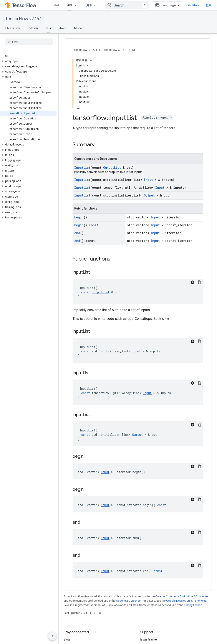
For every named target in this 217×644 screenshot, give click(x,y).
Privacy (82, 628)
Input (148, 125)
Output (149, 141)
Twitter (69, 599)
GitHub (197, 5)
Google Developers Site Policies (186, 546)
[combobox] (130, 5)
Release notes (150, 592)
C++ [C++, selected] (49, 28)
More (78, 28)
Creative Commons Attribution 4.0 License (181, 542)
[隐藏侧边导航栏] (52, 636)
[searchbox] (29, 42)
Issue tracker (149, 585)
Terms (68, 628)
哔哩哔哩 (70, 606)
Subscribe (165, 637)
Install (55, 5)
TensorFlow (80, 50)
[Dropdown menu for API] (77, 5)
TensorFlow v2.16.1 (23, 19)
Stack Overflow (151, 599)
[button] (28, 61)
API (95, 50)
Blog (67, 585)
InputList (82, 113)
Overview (12, 28)
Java (63, 28)
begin (79, 163)
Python (33, 28)
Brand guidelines (152, 606)
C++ (134, 50)
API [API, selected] (70, 5)
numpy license (193, 550)
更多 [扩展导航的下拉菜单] (89, 5)
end (77, 178)
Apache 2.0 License (128, 546)
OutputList (112, 113)
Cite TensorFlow (151, 613)
